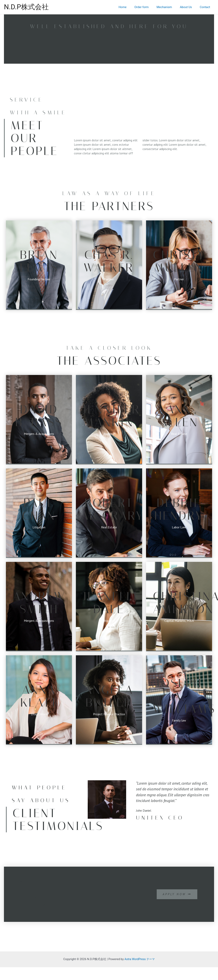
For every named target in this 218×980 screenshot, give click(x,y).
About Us (189, 7)
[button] (176, 894)
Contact (206, 7)
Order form (149, 7)
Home (131, 7)
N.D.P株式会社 (26, 7)
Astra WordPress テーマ (140, 959)
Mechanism (169, 7)
